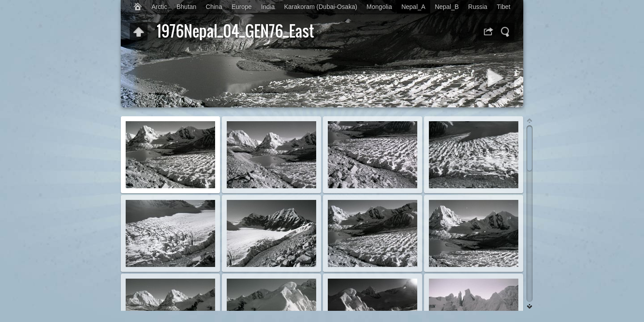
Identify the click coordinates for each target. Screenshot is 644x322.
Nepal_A (413, 7)
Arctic (159, 7)
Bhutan (186, 7)
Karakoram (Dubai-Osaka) (320, 7)
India (268, 7)
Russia (478, 7)
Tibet (504, 7)
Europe (242, 7)
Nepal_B (447, 7)
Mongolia (379, 7)
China (214, 7)
